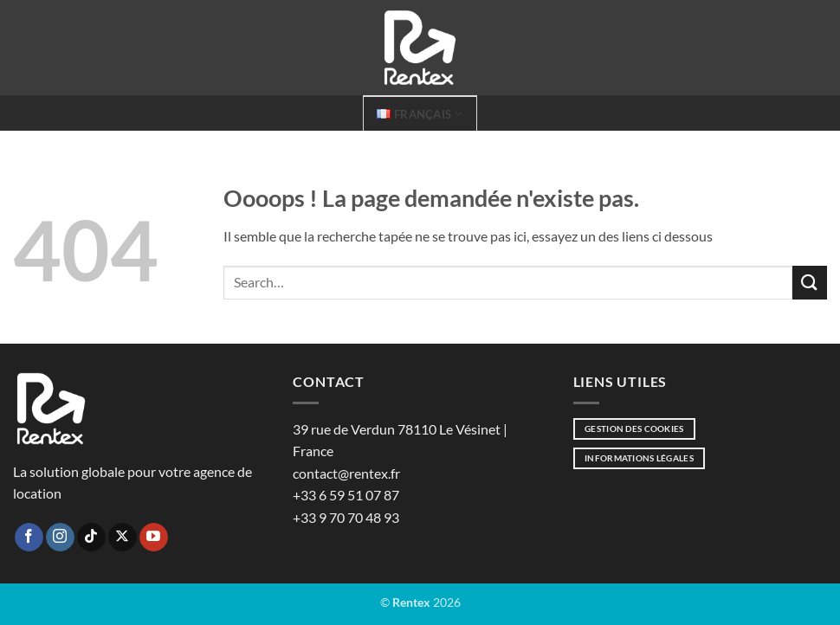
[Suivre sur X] (123, 538)
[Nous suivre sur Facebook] (29, 538)
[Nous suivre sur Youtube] (154, 538)
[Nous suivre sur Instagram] (60, 538)
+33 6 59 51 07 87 (346, 495)
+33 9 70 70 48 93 (346, 517)
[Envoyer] (810, 283)
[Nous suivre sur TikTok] (91, 538)
